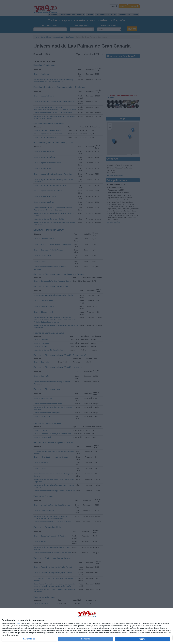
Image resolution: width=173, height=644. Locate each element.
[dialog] (86, 626)
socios (18, 623)
